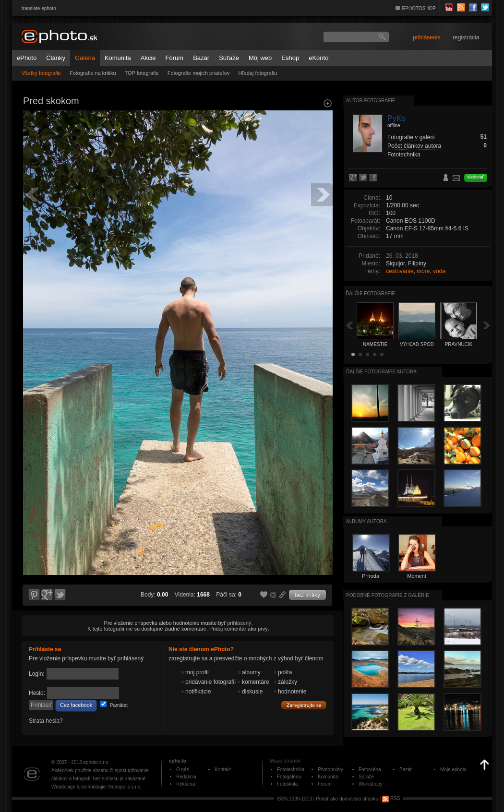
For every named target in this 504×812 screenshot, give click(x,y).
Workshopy (371, 784)
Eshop (290, 58)
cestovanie (400, 271)
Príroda (371, 576)
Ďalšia (487, 325)
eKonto (318, 58)
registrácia (466, 37)
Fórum (175, 58)
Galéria (85, 58)
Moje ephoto (453, 770)
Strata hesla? (46, 721)
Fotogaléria (289, 777)
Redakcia (186, 777)
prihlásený (239, 623)
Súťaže (229, 58)
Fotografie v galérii (411, 137)
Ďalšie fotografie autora (381, 372)
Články (56, 58)
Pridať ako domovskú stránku (347, 798)
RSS (391, 798)
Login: (37, 674)
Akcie (148, 58)
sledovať (476, 177)
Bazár (201, 58)
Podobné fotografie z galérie (388, 595)
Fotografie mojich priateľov (199, 73)
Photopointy (330, 770)
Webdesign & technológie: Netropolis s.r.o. (96, 787)
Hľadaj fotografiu (258, 73)
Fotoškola (287, 784)
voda (439, 271)
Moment (417, 576)
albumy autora (366, 521)
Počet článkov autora (414, 146)
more (423, 271)
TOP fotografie (142, 73)
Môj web (260, 58)
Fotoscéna (370, 770)
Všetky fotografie (41, 73)
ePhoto (27, 58)
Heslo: (37, 693)
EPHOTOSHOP (419, 8)
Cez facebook (76, 705)
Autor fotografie (371, 101)
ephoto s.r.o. (96, 762)
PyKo (396, 118)
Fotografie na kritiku (93, 73)
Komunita (118, 58)
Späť (349, 325)
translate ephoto (39, 8)
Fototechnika (404, 155)
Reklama (186, 784)
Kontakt (223, 770)
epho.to (178, 761)
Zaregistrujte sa (304, 705)
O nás (183, 770)
